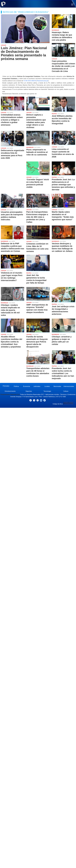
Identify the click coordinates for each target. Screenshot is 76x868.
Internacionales (69, 386)
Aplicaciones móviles (52, 394)
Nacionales (57, 386)
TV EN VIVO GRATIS (30, 81)
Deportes (29, 391)
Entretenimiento (10, 391)
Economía (27, 386)
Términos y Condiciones (68, 394)
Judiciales (37, 386)
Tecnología (47, 391)
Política (16, 386)
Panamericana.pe (43, 81)
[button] (72, 5)
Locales (47, 386)
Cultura (66, 391)
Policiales (6, 386)
